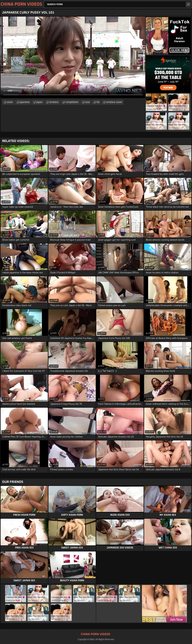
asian (10, 102)
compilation (72, 102)
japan (39, 102)
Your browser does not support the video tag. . (73, 57)
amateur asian (114, 102)
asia (87, 102)
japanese (25, 102)
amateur (54, 102)
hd (98, 102)
